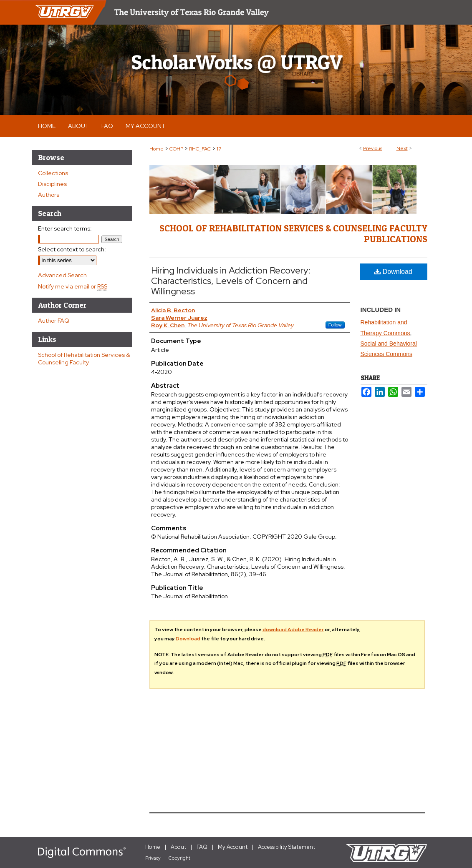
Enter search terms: (65, 228)
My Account (233, 847)
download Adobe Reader (293, 630)
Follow (335, 325)
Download (393, 272)
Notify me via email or (73, 286)
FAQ (202, 847)
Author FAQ (54, 321)
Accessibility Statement (286, 847)
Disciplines (52, 184)
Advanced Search (62, 275)
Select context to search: (72, 249)
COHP (176, 149)
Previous (373, 148)
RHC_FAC (200, 149)
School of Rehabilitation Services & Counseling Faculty (84, 359)
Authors (49, 195)
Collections (53, 173)
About (178, 847)
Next (402, 148)
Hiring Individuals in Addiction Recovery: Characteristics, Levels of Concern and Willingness (231, 281)
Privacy (153, 858)
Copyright (179, 858)
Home (156, 149)
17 (219, 149)
